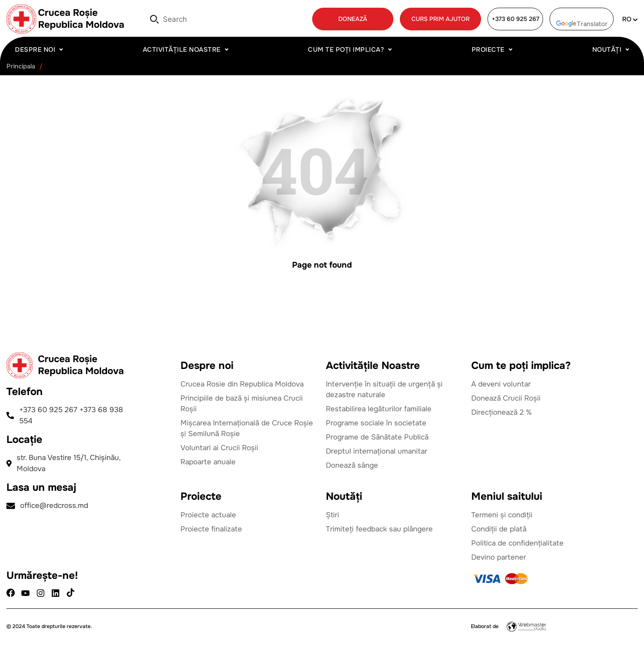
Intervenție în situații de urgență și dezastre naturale (384, 389)
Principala (21, 66)
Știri (332, 515)
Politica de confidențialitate (517, 543)
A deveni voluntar (501, 384)
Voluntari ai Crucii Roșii (219, 448)
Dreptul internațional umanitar (377, 451)
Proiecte (488, 50)
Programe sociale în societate (376, 423)
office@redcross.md (47, 506)
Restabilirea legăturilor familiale (379, 409)
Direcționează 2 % (502, 412)
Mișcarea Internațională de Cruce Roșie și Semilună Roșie (247, 428)
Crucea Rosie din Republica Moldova (242, 384)
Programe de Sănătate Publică (377, 437)
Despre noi (35, 50)
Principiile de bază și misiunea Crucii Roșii (242, 404)
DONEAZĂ (353, 19)
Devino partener (499, 557)
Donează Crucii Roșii (506, 398)
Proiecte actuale (208, 515)
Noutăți (607, 50)
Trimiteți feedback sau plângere (379, 529)
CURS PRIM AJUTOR (440, 19)
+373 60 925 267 (515, 19)
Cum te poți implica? (346, 50)
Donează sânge (352, 465)
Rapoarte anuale (208, 462)
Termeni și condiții (502, 515)
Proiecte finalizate (211, 529)
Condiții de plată (499, 529)
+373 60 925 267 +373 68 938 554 (65, 415)
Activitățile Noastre (182, 50)
